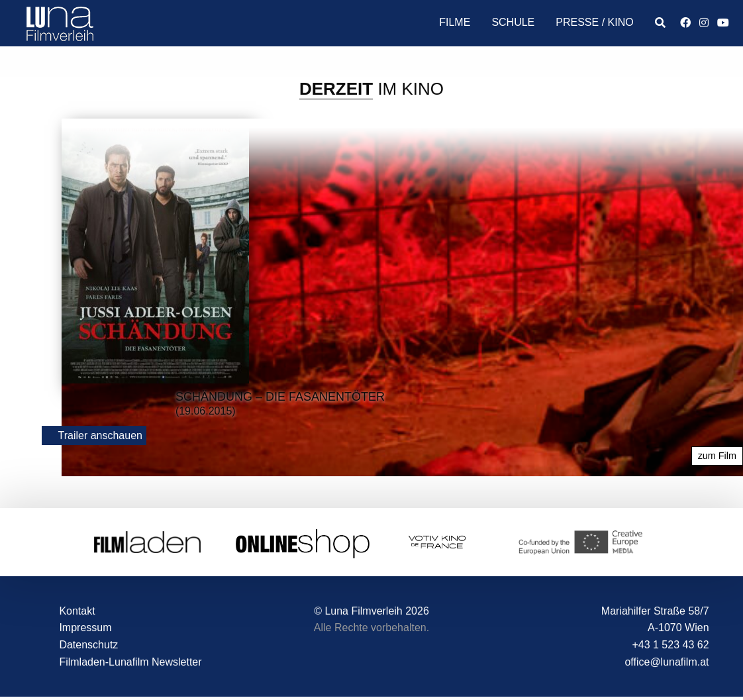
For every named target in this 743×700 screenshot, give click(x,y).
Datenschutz (88, 645)
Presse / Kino (594, 22)
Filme (455, 22)
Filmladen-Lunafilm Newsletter (130, 662)
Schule (513, 22)
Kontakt (77, 611)
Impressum (85, 628)
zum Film (717, 456)
